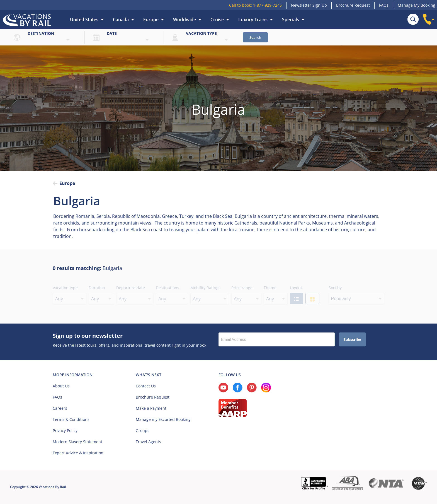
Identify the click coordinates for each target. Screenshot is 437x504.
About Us (61, 386)
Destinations (167, 288)
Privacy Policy (65, 431)
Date (112, 33)
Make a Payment (151, 408)
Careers (60, 408)
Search (255, 37)
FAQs (384, 5)
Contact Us (146, 386)
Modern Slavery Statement (77, 442)
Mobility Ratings (205, 288)
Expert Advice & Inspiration (78, 453)
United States (84, 20)
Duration (97, 288)
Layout (296, 288)
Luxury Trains (253, 20)
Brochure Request (353, 5)
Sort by (335, 288)
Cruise (217, 20)
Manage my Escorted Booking (163, 419)
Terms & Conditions (71, 419)
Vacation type (201, 33)
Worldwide (184, 20)
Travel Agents (148, 442)
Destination (41, 33)
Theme (270, 288)
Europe (151, 20)
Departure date (131, 288)
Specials (291, 20)
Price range (242, 288)
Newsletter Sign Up (309, 5)
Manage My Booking (417, 5)
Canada (121, 20)
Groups (143, 431)
